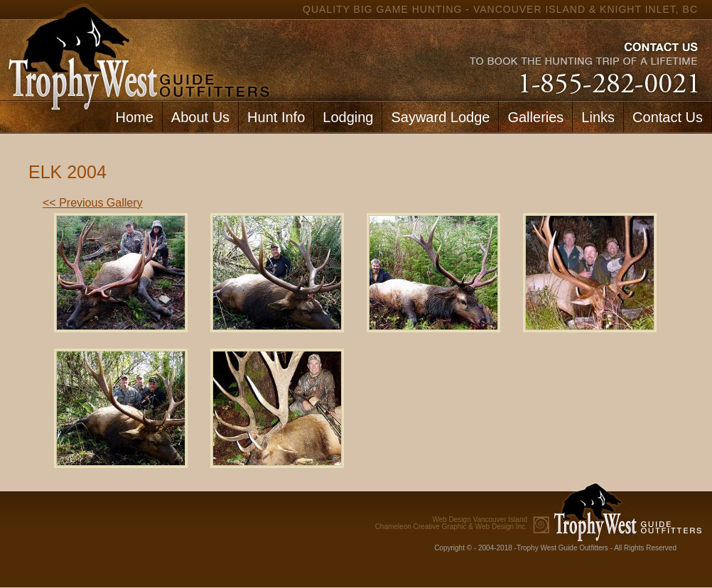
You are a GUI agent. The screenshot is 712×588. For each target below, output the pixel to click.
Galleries (535, 117)
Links (598, 117)
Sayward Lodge (440, 117)
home (136, 50)
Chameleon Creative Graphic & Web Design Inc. (451, 523)
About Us (200, 117)
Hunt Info (276, 117)
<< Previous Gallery (93, 203)
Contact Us (668, 117)
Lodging (348, 117)
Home (134, 117)
